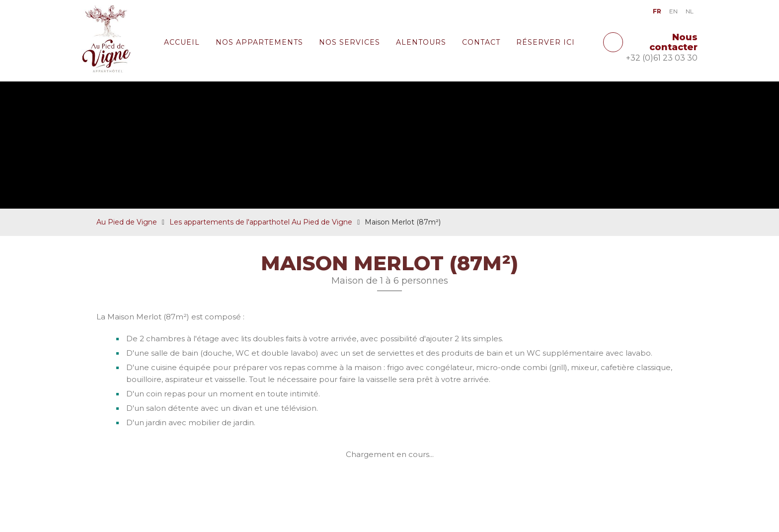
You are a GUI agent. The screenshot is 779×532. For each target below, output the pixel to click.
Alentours (421, 42)
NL (690, 11)
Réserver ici (545, 42)
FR (657, 11)
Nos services (350, 42)
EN (673, 11)
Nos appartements (259, 42)
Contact (481, 42)
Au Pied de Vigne (127, 244)
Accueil (182, 42)
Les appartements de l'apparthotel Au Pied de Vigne (261, 244)
